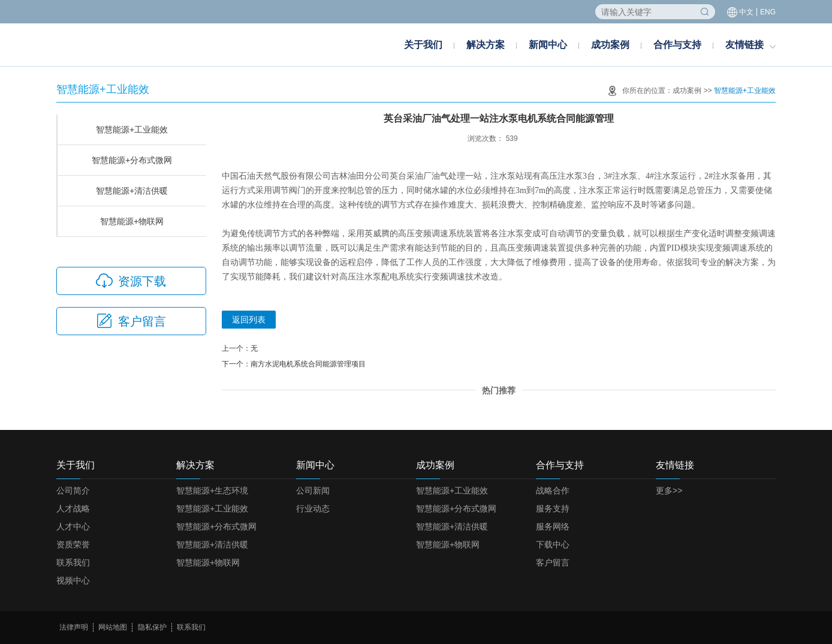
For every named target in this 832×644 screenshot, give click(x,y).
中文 (746, 12)
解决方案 (486, 45)
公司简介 (73, 490)
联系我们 (73, 562)
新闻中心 (548, 45)
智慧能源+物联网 (132, 221)
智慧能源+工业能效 (745, 91)
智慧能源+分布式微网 (132, 160)
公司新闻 (313, 490)
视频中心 (73, 580)
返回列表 (249, 320)
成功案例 (610, 45)
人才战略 (73, 508)
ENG (768, 12)
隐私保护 (152, 627)
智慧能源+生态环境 (212, 490)
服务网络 (553, 526)
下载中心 (553, 544)
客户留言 (131, 321)
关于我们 (423, 45)
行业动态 (313, 508)
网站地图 (113, 627)
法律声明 (74, 627)
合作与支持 (677, 45)
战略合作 (553, 490)
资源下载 (131, 281)
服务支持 (553, 508)
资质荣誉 (73, 544)
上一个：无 (240, 348)
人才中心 (73, 526)
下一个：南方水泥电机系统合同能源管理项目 (294, 364)
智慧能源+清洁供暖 (132, 191)
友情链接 (744, 45)
